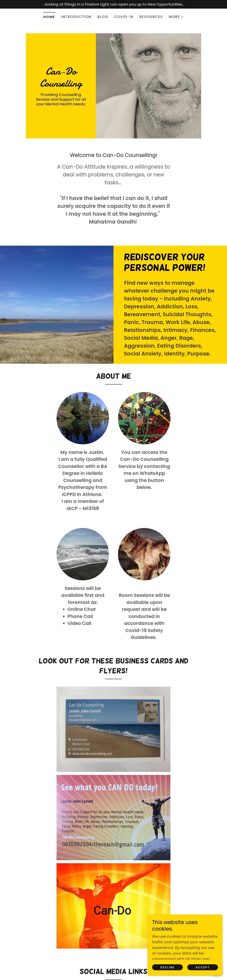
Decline (167, 967)
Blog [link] (103, 17)
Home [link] (49, 17)
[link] (61, 85)
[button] (176, 17)
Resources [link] (151, 17)
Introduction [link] (76, 17)
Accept (203, 967)
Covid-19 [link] (124, 17)
